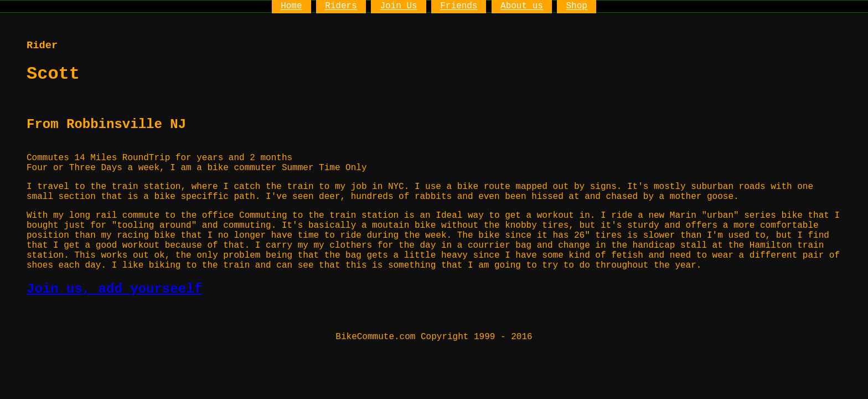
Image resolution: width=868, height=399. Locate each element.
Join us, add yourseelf (114, 289)
